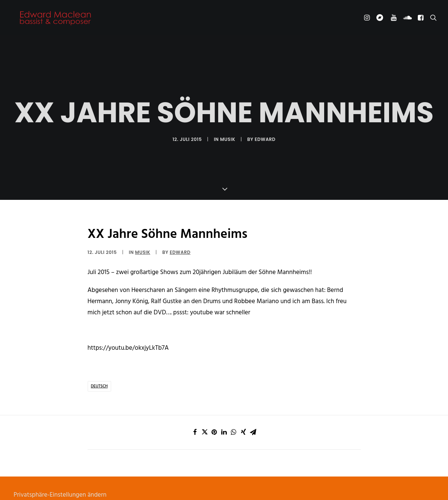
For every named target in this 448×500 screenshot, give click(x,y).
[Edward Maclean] (56, 19)
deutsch (99, 367)
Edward (265, 130)
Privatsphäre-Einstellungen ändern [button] (60, 475)
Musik (228, 130)
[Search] (432, 19)
